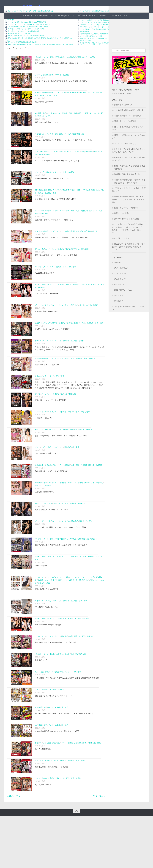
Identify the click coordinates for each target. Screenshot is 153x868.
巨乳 (56, 146)
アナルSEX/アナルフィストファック (48, 166)
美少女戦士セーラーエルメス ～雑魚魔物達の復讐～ (24, 41)
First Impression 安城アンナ (46, 483)
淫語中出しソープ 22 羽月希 (125, 131)
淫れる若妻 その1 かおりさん (46, 644)
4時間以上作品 (40, 126)
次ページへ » (99, 848)
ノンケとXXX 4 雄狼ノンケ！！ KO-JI (92, 46)
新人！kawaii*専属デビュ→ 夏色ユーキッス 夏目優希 (56, 271)
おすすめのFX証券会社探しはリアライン (128, 318)
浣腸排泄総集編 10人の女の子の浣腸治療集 (94, 43)
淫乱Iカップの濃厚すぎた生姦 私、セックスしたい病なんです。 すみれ (63, 153)
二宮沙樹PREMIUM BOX (44, 525)
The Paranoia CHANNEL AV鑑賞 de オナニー (52, 192)
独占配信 (92, 67)
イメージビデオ (41, 439)
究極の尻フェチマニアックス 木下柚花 (50, 426)
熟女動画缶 (119, 311)
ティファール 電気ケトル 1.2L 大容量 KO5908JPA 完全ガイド (27, 32)
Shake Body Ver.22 (42, 603)
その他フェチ (40, 303)
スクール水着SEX (121, 278)
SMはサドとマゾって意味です (60, 205)
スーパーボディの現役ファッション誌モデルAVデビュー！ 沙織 (60, 562)
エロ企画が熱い (51, 496)
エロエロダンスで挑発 (55, 594)
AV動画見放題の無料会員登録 (35, 16)
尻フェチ (64, 420)
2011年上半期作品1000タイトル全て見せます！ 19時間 (57, 778)
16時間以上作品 (41, 205)
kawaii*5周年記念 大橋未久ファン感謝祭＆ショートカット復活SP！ (62, 253)
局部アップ (39, 519)
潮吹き (37, 229)
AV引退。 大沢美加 (122, 248)
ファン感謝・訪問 (68, 247)
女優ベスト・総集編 (75, 516)
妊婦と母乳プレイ (46, 715)
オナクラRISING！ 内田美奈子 (47, 312)
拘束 (83, 343)
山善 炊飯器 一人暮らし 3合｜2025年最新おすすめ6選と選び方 (28, 36)
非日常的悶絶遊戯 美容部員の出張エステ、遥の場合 (56, 683)
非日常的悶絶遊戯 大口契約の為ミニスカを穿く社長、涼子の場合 (61, 581)
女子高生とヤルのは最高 (94, 516)
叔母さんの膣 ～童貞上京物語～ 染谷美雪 (51, 816)
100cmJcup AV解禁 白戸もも (125, 153)
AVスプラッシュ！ (35, 6)
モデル (67, 226)
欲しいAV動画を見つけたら (63, 16)
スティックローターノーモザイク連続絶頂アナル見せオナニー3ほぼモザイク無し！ (107, 27)
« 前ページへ (14, 848)
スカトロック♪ (120, 289)
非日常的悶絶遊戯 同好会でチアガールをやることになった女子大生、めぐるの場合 (129, 209)
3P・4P (38, 324)
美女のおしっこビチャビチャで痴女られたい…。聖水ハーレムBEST (102, 48)
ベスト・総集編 (61, 126)
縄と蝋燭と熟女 (85, 41)
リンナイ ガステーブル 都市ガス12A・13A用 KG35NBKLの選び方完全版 (30, 21)
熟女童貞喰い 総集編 (43, 835)
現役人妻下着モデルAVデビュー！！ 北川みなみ (54, 235)
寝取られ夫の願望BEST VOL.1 (46, 135)
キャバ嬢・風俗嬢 (42, 381)
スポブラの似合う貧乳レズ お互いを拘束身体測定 (96, 52)
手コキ (59, 86)
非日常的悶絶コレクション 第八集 (128, 125)
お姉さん (38, 362)
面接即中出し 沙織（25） (124, 114)
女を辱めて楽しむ (74, 343)
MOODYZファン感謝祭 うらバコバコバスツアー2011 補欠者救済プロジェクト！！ (129, 256)
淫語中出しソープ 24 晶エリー (47, 388)
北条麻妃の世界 (41, 702)
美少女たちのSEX (46, 108)
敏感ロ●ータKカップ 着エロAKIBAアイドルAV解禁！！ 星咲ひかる (61, 464)
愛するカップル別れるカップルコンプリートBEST (55, 740)
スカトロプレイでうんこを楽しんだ (86, 205)
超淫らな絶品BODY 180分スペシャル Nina (51, 543)
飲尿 (56, 108)
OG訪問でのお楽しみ (87, 25)
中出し (77, 166)
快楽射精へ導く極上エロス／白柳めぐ (20, 43)
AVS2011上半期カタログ (45, 290)
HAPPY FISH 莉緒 (85, 50)
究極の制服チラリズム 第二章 (47, 626)
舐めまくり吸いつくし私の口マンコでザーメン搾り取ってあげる (61, 92)
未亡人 (85, 67)
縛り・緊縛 (99, 343)
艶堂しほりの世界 (121, 223)
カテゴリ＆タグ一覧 (119, 16)
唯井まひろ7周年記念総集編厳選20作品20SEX (22, 52)
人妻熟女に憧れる (61, 67)
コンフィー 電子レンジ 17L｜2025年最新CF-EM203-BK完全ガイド (29, 34)
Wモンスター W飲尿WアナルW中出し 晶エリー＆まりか (57, 175)
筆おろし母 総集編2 (43, 797)
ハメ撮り (51, 126)
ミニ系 (62, 458)
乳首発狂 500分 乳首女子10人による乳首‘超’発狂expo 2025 (26, 45)
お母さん (38, 401)
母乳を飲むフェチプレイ (64, 715)
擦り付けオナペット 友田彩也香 (127, 228)
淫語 (74, 146)
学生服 (78, 617)
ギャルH (118, 272)
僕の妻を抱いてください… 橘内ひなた (20, 25)
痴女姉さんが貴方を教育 (89, 324)
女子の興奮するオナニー (51, 186)
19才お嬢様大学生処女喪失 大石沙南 (129, 120)
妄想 (79, 67)
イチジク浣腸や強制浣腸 (44, 105)
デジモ (37, 186)
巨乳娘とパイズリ (121, 294)
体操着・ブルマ (44, 617)
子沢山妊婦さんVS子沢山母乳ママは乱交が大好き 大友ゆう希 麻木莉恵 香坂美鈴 (67, 721)
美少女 (95, 247)
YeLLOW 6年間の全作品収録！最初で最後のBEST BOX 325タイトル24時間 (64, 759)
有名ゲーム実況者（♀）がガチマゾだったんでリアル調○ (26, 23)
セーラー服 (64, 615)
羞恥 (55, 208)
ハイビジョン (60, 105)
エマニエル (39, 496)
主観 (51, 67)
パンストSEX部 (120, 283)
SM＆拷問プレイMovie (123, 300)
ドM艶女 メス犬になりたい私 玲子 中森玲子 (52, 349)
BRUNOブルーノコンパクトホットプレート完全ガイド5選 (26, 38)
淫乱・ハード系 (72, 105)
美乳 (82, 439)
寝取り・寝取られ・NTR (87, 126)
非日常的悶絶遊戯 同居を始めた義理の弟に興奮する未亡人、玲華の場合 (64, 73)
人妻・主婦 (73, 126)
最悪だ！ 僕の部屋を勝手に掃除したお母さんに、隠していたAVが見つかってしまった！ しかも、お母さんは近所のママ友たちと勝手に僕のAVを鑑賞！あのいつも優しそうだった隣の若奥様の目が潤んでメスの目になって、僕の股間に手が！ (69, 409)
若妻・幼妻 (83, 638)
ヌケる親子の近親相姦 (51, 790)
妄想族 (64, 186)
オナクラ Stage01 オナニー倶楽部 (48, 663)
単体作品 (73, 67)
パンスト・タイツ (42, 67)
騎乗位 (81, 362)
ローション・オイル (61, 536)
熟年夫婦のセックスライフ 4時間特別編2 (51, 503)
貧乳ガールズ (120, 305)
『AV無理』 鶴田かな (43, 445)
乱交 (83, 166)
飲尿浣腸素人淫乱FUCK (44, 114)
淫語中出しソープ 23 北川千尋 (126, 217)
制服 (53, 617)
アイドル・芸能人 (42, 247)
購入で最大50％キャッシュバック (92, 16)
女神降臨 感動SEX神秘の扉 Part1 (48, 330)
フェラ (37, 86)
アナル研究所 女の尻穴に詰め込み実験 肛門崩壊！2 (97, 39)
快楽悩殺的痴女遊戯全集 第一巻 (127, 184)
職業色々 (94, 575)
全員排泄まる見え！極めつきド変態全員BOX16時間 (55, 214)
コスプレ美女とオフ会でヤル (75, 594)
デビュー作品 (46, 226)
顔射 (87, 265)
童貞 (63, 401)
